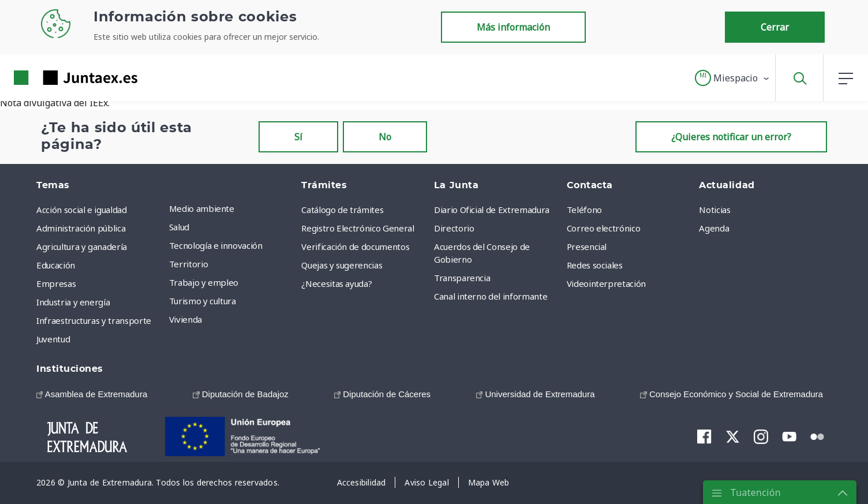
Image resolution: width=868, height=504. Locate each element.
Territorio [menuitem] (189, 264)
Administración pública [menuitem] (81, 228)
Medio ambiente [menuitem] (202, 208)
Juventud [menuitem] (53, 339)
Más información (513, 27)
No (385, 137)
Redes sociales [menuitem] (595, 265)
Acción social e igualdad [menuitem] (82, 210)
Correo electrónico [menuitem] (604, 228)
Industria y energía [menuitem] (73, 302)
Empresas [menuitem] (56, 283)
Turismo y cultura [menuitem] (203, 301)
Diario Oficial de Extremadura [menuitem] (492, 210)
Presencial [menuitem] (587, 247)
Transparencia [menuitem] (462, 278)
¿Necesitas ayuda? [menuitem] (336, 283)
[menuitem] (92, 394)
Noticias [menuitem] (714, 210)
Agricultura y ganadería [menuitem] (82, 247)
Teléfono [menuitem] (584, 210)
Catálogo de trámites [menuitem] (342, 210)
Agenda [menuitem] (714, 228)
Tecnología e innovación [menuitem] (216, 245)
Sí (298, 137)
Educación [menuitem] (56, 265)
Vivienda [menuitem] (186, 319)
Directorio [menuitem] (454, 228)
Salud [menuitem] (179, 227)
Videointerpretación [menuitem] (606, 283)
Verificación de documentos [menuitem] (355, 247)
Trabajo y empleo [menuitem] (204, 282)
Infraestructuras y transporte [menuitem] (94, 320)
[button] (733, 78)
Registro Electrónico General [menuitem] (358, 228)
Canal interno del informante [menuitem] (491, 296)
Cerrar (775, 27)
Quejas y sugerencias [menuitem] (342, 265)
